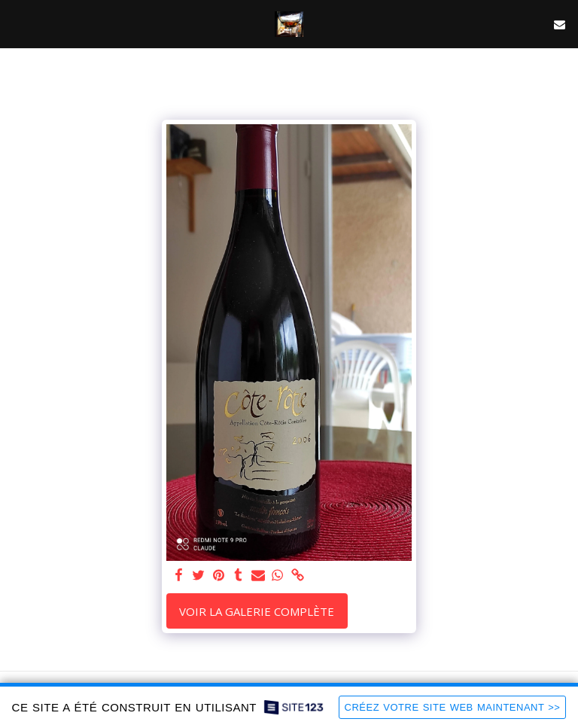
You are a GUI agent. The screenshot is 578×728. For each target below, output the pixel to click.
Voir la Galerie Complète (257, 611)
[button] (17, 24)
